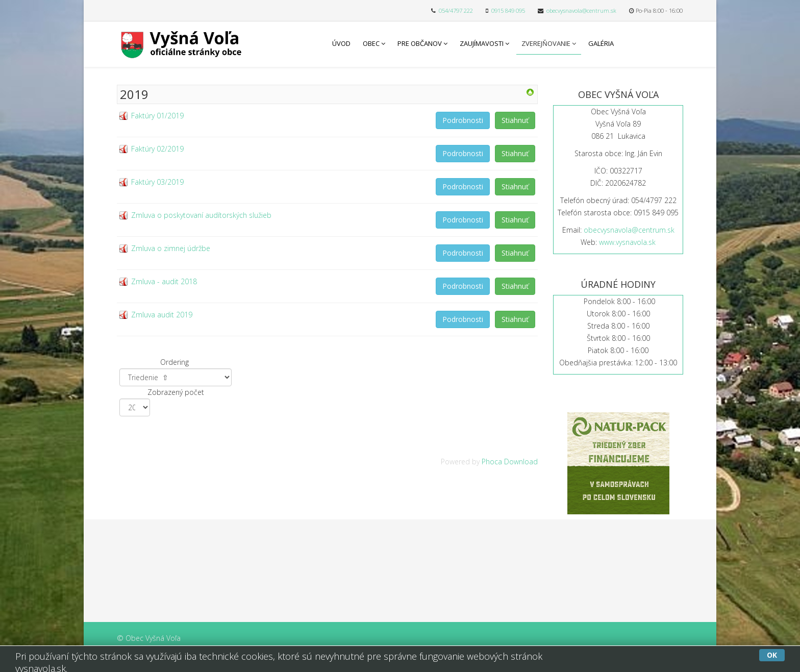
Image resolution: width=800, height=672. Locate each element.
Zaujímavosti (482, 43)
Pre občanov (420, 43)
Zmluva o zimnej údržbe (171, 248)
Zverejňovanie (546, 43)
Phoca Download (510, 462)
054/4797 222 (456, 10)
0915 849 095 (508, 10)
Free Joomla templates (380, 661)
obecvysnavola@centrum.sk (581, 10)
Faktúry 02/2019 (157, 149)
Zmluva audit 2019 (162, 315)
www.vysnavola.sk (627, 242)
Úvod (341, 43)
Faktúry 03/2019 (157, 182)
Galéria (601, 43)
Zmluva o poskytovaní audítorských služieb (201, 215)
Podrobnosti (463, 120)
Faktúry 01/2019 (157, 116)
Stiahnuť (515, 120)
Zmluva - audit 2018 (164, 281)
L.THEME (444, 661)
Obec (371, 43)
